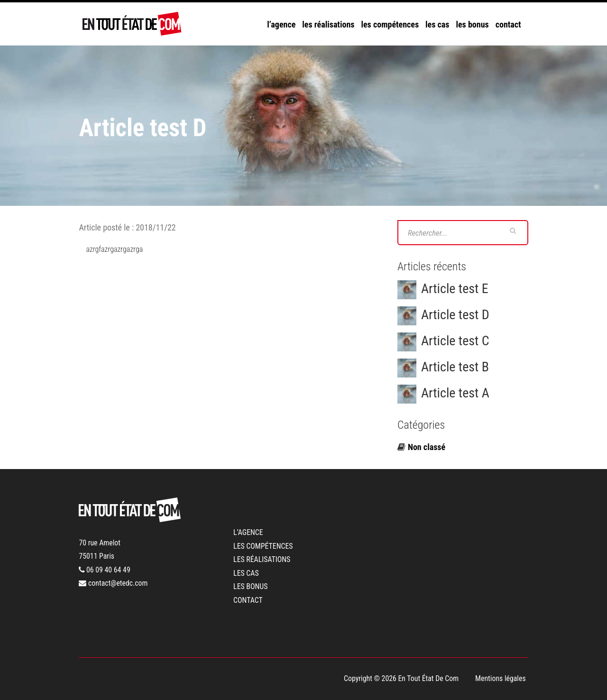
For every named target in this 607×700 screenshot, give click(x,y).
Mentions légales (501, 678)
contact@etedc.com (113, 583)
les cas (437, 24)
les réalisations (328, 24)
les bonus (472, 24)
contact (508, 24)
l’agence (281, 24)
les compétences (390, 24)
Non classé (427, 447)
